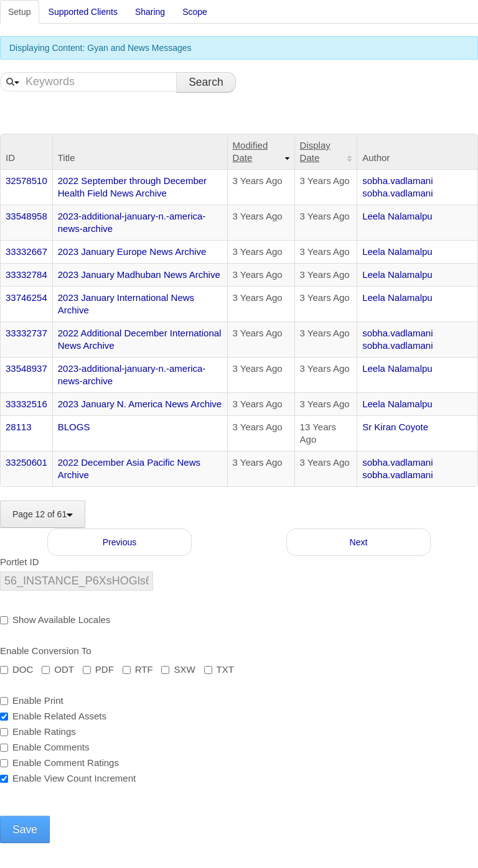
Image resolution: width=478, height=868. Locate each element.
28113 (19, 427)
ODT (58, 669)
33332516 (26, 404)
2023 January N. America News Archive (140, 404)
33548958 (26, 216)
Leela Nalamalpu (397, 216)
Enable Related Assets (53, 716)
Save (25, 829)
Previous (119, 542)
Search (206, 82)
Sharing (150, 12)
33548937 (26, 368)
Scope (195, 12)
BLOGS (74, 427)
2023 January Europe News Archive (132, 252)
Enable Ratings (38, 732)
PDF (98, 669)
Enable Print (32, 700)
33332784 (26, 275)
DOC (16, 669)
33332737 (26, 333)
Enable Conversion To (45, 651)
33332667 (26, 252)
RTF (138, 669)
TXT (219, 669)
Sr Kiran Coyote (395, 427)
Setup (20, 12)
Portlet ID (20, 562)
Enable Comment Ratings (59, 763)
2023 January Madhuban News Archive (139, 275)
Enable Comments (45, 747)
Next (359, 542)
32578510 (26, 181)
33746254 (26, 298)
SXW (178, 669)
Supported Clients (83, 12)
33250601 (26, 462)
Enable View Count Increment (68, 778)
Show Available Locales (55, 620)
